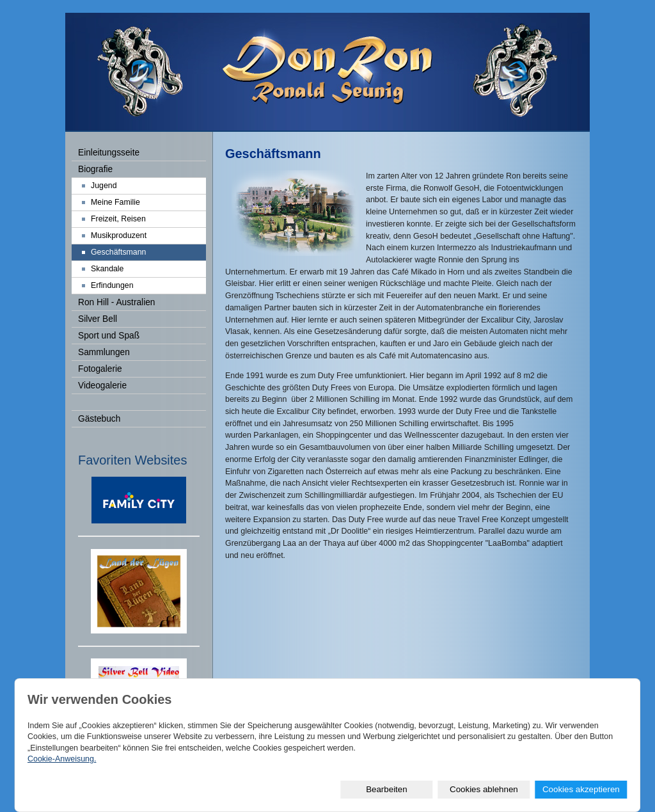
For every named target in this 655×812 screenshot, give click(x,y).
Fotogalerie (100, 369)
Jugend (104, 186)
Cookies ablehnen (484, 789)
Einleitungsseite (109, 153)
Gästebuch (99, 419)
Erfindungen (112, 285)
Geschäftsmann (118, 252)
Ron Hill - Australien (116, 302)
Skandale (107, 269)
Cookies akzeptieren (581, 789)
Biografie (95, 169)
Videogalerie (102, 386)
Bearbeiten (386, 789)
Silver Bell (98, 319)
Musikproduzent (119, 235)
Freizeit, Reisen (118, 219)
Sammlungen (104, 352)
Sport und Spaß (109, 336)
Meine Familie (115, 202)
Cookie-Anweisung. (62, 759)
